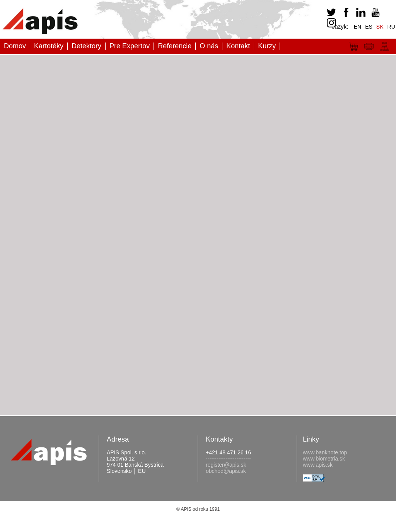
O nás (209, 46)
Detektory (86, 46)
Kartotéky (49, 46)
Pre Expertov (130, 46)
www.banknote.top (325, 452)
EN (358, 27)
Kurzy (267, 46)
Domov (15, 46)
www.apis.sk (318, 465)
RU (391, 27)
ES (369, 27)
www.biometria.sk (324, 459)
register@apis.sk (226, 465)
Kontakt (238, 46)
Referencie (175, 46)
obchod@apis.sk (226, 471)
